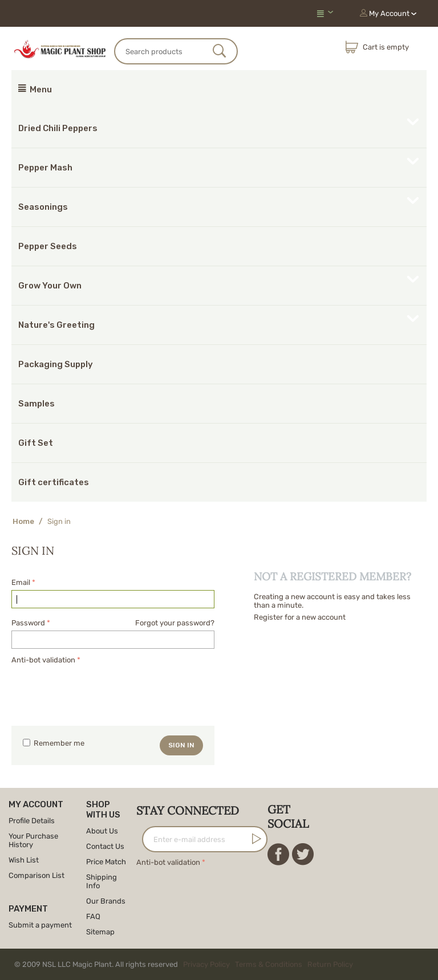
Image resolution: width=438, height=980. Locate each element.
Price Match (106, 862)
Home (23, 521)
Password (28, 623)
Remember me (54, 743)
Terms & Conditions (269, 964)
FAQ (93, 916)
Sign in (181, 745)
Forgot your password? (175, 623)
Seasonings (43, 207)
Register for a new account (300, 617)
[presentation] (98, 689)
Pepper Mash (45, 168)
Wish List (24, 860)
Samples (36, 404)
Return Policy (330, 964)
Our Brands (106, 901)
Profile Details (32, 821)
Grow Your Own (50, 286)
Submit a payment (40, 925)
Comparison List (36, 875)
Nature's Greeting (56, 325)
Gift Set (36, 443)
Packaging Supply (56, 364)
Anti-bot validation (43, 660)
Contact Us (105, 846)
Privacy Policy (206, 964)
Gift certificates (54, 482)
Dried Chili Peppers (58, 128)
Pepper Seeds (48, 246)
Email (21, 582)
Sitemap (100, 932)
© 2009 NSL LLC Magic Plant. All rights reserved (186, 964)
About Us (102, 831)
